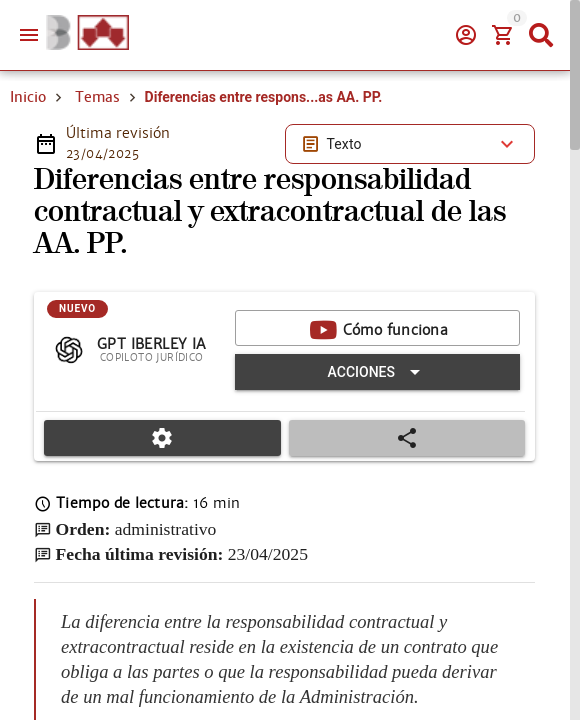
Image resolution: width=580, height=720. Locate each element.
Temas (97, 97)
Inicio (28, 97)
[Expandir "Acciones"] (377, 372)
